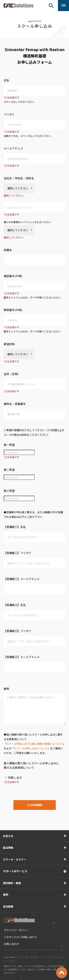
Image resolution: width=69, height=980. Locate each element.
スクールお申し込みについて (31, 748)
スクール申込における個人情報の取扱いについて (35, 744)
